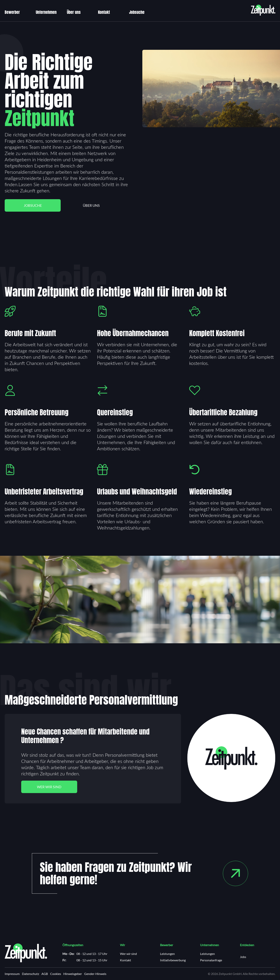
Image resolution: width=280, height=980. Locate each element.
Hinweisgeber (73, 974)
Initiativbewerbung (173, 960)
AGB (45, 974)
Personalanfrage (211, 960)
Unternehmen (46, 12)
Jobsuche (137, 12)
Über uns (74, 12)
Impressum (12, 974)
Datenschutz (31, 974)
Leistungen (167, 954)
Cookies (56, 974)
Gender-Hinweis (95, 974)
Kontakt (104, 12)
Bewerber (12, 12)
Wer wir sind (49, 787)
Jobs (243, 957)
